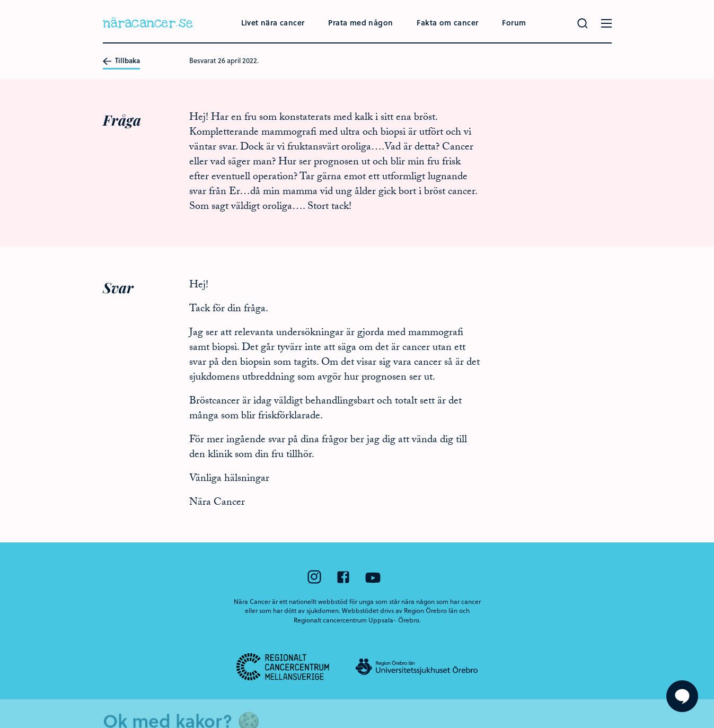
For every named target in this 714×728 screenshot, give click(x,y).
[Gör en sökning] (583, 23)
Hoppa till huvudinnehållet (0, 0)
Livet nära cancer (273, 23)
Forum (514, 23)
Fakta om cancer (447, 23)
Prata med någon (360, 23)
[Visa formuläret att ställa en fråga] (682, 696)
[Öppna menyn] (606, 23)
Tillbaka (121, 61)
